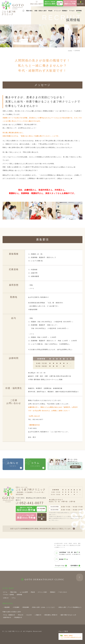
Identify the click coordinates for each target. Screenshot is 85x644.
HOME (70, 51)
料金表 (50, 11)
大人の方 (29, 615)
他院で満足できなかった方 (68, 615)
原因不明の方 (7, 617)
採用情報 (79, 11)
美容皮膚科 (26, 607)
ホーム (5, 592)
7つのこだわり (63, 592)
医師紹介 (53, 592)
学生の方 (21, 615)
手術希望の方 (18, 617)
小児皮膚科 (16, 607)
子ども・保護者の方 (9, 615)
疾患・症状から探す (41, 11)
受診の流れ (14, 592)
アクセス (72, 11)
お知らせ (6, 598)
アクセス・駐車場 (9, 595)
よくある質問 (24, 592)
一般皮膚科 (7, 607)
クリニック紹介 (43, 592)
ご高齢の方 (38, 615)
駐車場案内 (75, 566)
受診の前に (30, 11)
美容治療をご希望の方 (51, 615)
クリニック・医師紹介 (61, 11)
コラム (14, 598)
